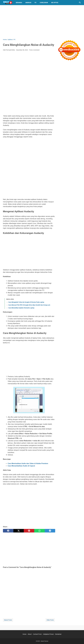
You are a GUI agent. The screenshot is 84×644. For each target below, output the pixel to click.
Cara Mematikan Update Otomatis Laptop (21, 308)
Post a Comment (34, 50)
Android (28, 3)
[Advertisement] (42, 22)
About (30, 634)
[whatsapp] (39, 531)
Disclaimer (58, 634)
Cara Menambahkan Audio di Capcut (21, 466)
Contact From (37, 634)
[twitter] (19, 531)
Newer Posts (8, 620)
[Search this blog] (80, 3)
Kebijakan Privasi (48, 634)
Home (24, 634)
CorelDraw (44, 3)
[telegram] (50, 531)
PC (36, 3)
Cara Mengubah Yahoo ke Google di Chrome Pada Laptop (26, 302)
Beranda (19, 3)
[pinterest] (29, 531)
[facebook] (8, 531)
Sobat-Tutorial (44, 641)
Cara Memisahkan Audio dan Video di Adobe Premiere (28, 463)
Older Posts (50, 620)
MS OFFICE (55, 3)
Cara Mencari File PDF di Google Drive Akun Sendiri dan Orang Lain (29, 305)
